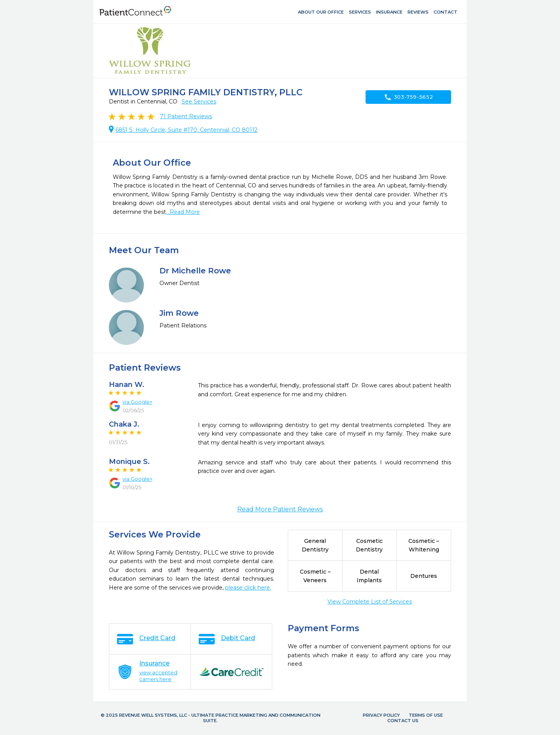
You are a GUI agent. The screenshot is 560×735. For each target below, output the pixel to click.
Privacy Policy (381, 715)
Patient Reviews (186, 116)
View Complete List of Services (370, 602)
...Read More (183, 212)
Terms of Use (426, 715)
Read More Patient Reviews (280, 509)
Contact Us (403, 721)
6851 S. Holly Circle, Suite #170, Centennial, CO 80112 (186, 130)
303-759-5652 (409, 97)
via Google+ (137, 402)
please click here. (248, 588)
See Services (199, 101)
